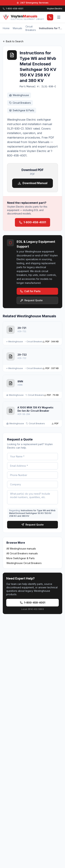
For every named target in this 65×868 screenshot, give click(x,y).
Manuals (18, 28)
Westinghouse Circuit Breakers (24, 563)
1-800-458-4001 (32, 222)
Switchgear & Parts (22, 110)
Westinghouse (19, 95)
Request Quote (31, 300)
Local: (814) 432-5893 (33, 609)
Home (6, 28)
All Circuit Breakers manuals (22, 553)
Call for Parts (30, 291)
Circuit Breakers (31, 28)
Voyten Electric (55, 9)
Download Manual (32, 183)
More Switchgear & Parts (21, 558)
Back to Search (13, 41)
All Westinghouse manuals (21, 549)
